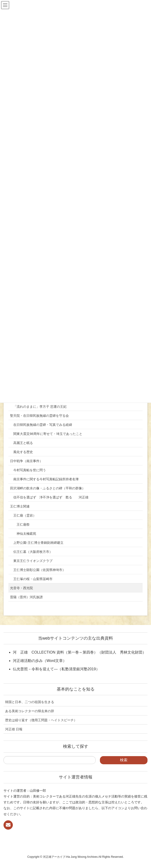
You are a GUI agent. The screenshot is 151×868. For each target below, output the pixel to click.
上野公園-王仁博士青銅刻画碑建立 (38, 543)
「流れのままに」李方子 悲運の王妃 (40, 407)
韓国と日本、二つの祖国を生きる (30, 702)
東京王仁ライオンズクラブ (33, 561)
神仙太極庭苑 (26, 534)
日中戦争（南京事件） (26, 461)
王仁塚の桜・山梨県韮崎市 (33, 579)
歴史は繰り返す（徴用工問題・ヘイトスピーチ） (41, 720)
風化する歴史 (23, 452)
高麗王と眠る (23, 443)
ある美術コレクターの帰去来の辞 (30, 711)
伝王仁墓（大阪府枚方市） (33, 552)
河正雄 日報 (14, 729)
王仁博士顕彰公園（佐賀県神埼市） (39, 570)
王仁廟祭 (23, 524)
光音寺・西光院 (21, 588)
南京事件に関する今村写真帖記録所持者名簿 (46, 479)
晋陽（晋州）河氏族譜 (26, 597)
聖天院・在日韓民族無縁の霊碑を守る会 (39, 416)
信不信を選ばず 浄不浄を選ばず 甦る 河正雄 (51, 497)
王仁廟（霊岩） (25, 515)
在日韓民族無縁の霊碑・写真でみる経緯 (43, 425)
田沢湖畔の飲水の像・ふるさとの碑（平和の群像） (48, 488)
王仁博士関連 (20, 506)
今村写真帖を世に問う (30, 470)
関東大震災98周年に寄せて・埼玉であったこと (48, 434)
